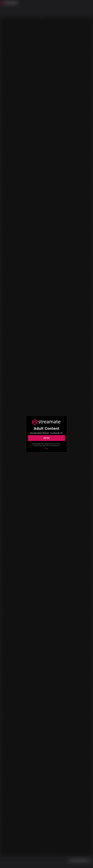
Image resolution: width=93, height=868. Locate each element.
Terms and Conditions (52, 445)
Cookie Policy (56, 444)
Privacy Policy (38, 445)
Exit (46, 448)
